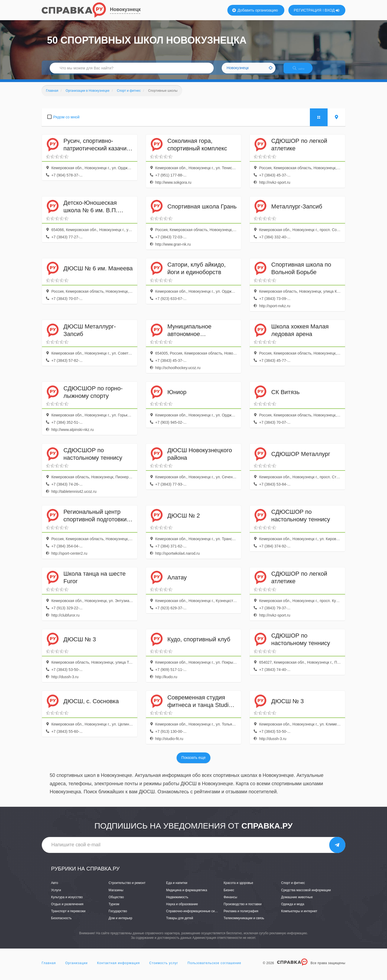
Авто (55, 888)
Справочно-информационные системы (195, 916)
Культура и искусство (67, 902)
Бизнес (229, 895)
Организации (77, 968)
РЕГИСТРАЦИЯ (308, 10)
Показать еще (193, 762)
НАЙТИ (302, 71)
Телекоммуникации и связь (244, 923)
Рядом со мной (66, 122)
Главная (49, 968)
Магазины (116, 895)
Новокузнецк (125, 9)
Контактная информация (118, 968)
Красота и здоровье (238, 888)
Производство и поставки (243, 909)
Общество (116, 902)
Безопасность (61, 923)
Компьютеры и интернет (299, 916)
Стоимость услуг (164, 968)
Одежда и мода (293, 909)
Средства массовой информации (306, 895)
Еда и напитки (177, 888)
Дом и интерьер (120, 923)
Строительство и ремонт (127, 888)
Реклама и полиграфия (241, 916)
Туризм (114, 909)
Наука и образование (182, 909)
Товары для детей (180, 923)
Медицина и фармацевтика (187, 895)
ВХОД (332, 10)
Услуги (56, 895)
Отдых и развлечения (67, 909)
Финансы (230, 902)
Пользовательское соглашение (214, 968)
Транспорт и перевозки (68, 916)
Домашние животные (297, 902)
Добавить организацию (255, 10)
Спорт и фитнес (293, 888)
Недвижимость (177, 902)
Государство (118, 916)
